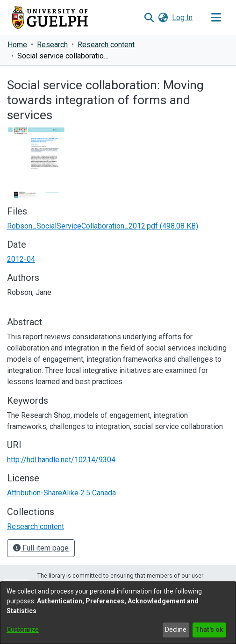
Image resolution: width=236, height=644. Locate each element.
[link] (103, 226)
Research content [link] (106, 45)
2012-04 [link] (21, 259)
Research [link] (52, 45)
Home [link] (17, 45)
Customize (23, 630)
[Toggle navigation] (216, 18)
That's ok (209, 630)
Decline (176, 630)
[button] (149, 18)
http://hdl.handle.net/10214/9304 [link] (61, 460)
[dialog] (118, 613)
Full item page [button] (41, 548)
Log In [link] (183, 18)
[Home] (50, 18)
